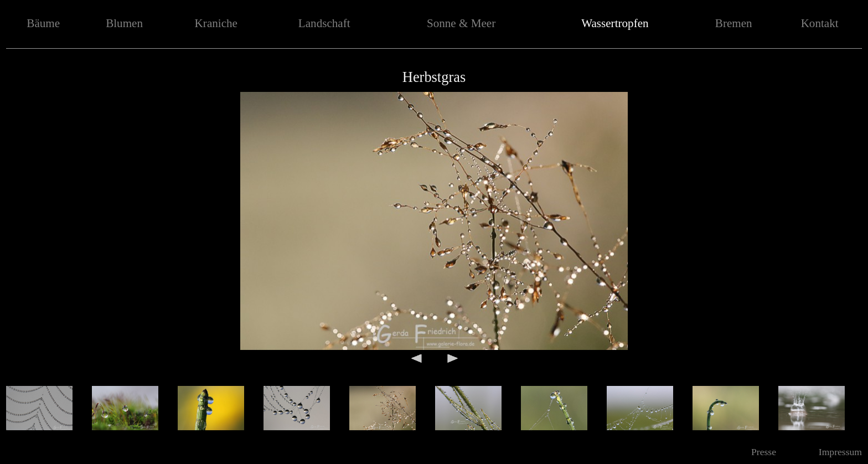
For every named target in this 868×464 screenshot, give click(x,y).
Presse (764, 452)
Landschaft (324, 23)
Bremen (734, 23)
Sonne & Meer (461, 23)
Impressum (840, 452)
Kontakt (820, 23)
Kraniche (216, 23)
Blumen (124, 23)
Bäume (43, 23)
